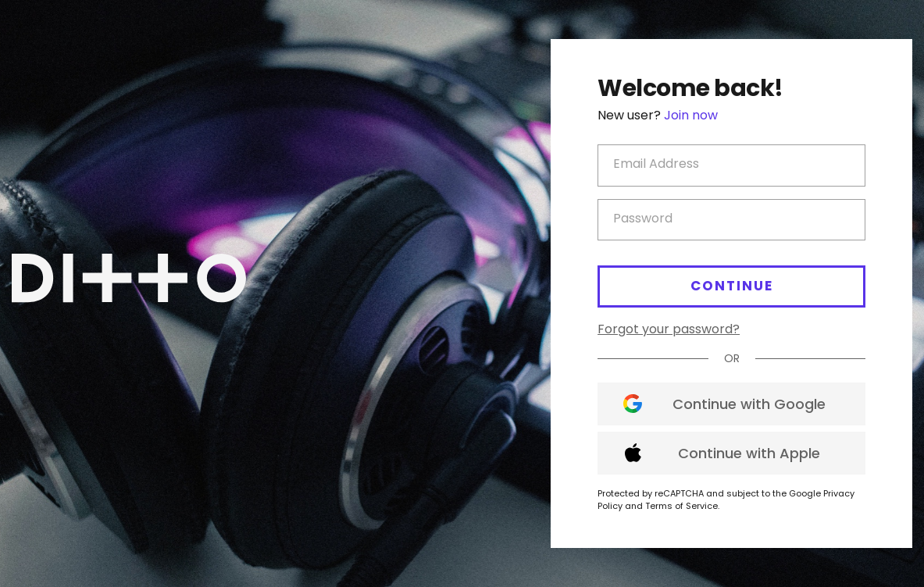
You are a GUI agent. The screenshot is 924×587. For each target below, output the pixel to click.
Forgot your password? (669, 329)
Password (643, 218)
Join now (691, 115)
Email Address (656, 164)
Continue (732, 286)
